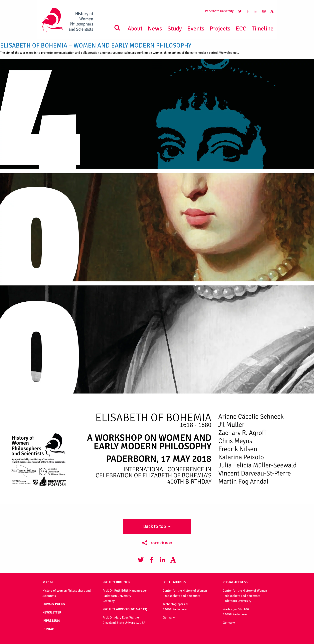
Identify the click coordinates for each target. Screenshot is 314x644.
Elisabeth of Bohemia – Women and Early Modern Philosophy (96, 46)
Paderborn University (219, 11)
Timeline (263, 29)
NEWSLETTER (52, 613)
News (155, 29)
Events (196, 29)
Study (175, 29)
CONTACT (49, 629)
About (135, 29)
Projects (220, 29)
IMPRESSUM (51, 621)
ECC (241, 29)
